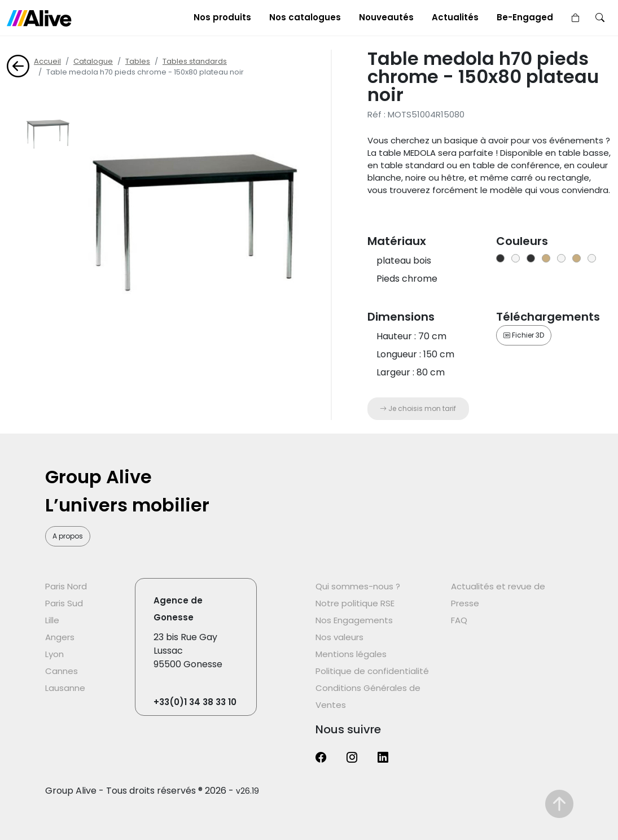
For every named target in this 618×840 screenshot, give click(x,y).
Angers (60, 637)
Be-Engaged (525, 17)
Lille (52, 620)
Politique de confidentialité (372, 671)
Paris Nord (66, 586)
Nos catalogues (305, 17)
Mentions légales (351, 654)
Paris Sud (64, 603)
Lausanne (65, 688)
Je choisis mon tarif (418, 408)
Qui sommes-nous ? (358, 586)
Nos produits (222, 17)
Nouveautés (386, 17)
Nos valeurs (339, 637)
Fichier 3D (524, 335)
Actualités (455, 17)
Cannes (62, 671)
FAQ (459, 620)
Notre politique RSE (355, 603)
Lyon (54, 654)
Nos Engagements (354, 620)
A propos (68, 536)
